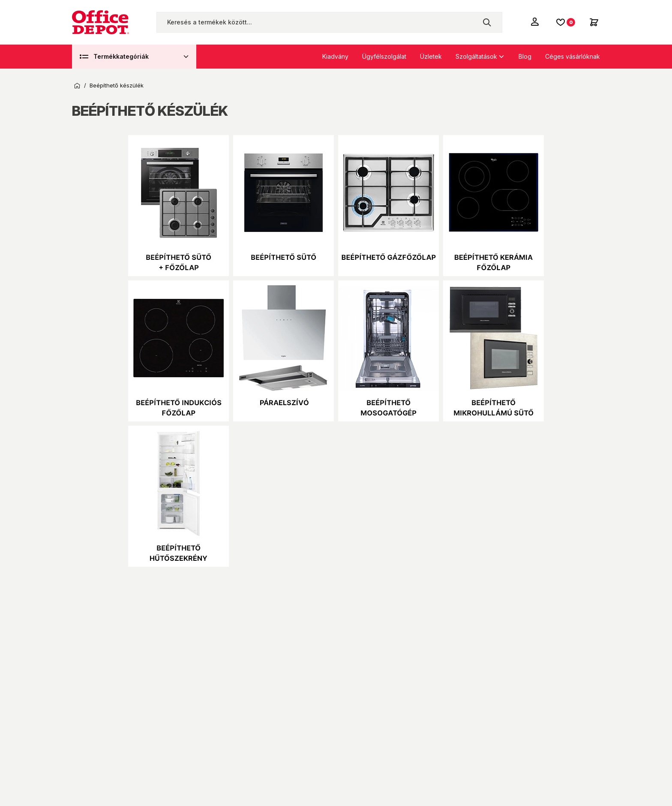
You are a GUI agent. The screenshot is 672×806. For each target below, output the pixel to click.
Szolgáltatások (476, 56)
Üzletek (431, 56)
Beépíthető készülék (117, 86)
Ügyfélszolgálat (384, 56)
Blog (525, 56)
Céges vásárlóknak (573, 56)
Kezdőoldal (77, 86)
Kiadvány (335, 56)
